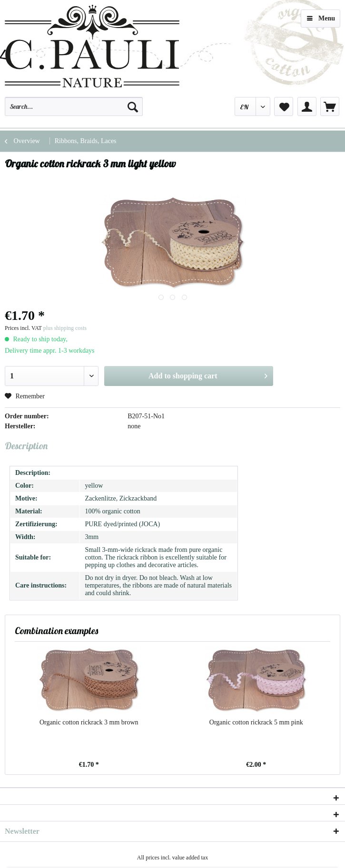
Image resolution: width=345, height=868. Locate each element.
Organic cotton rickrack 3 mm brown (89, 722)
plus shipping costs (65, 328)
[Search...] (74, 106)
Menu (321, 16)
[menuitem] (74, 111)
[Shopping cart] (330, 106)
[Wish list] (284, 106)
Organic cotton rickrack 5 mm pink (256, 722)
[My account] (307, 106)
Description (26, 446)
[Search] (133, 106)
